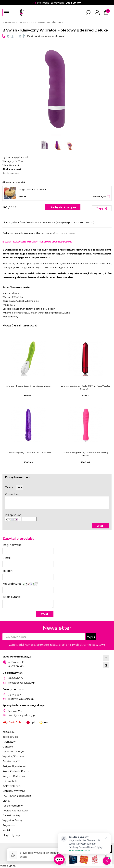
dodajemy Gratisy (34, 233)
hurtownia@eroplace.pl (21, 699)
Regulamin (9, 825)
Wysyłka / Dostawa (13, 757)
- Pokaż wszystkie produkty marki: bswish (34, 36)
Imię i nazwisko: (12, 545)
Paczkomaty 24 (11, 761)
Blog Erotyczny (11, 835)
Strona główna (10, 22)
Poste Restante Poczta (16, 771)
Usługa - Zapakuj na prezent (33, 190)
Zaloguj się (8, 732)
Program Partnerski (13, 776)
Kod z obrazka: (20, 584)
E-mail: (7, 558)
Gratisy (6, 801)
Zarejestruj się (10, 737)
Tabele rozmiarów (13, 806)
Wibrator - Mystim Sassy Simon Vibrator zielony (28, 386)
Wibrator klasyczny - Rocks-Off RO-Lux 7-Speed (28, 453)
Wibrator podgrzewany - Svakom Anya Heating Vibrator (85, 454)
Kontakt (7, 830)
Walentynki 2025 (12, 786)
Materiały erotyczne (14, 791)
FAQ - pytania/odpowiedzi (17, 796)
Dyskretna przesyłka (14, 752)
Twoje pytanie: (12, 597)
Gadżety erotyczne (27, 22)
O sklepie (8, 747)
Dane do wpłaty (11, 816)
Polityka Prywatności (14, 766)
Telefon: (8, 571)
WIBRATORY (44, 22)
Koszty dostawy (11, 173)
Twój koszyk (9, 742)
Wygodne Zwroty (13, 820)
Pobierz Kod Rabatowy (15, 811)
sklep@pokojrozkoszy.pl (22, 683)
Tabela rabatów (11, 781)
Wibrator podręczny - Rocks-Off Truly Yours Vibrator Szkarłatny (85, 387)
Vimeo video (8, 866)
